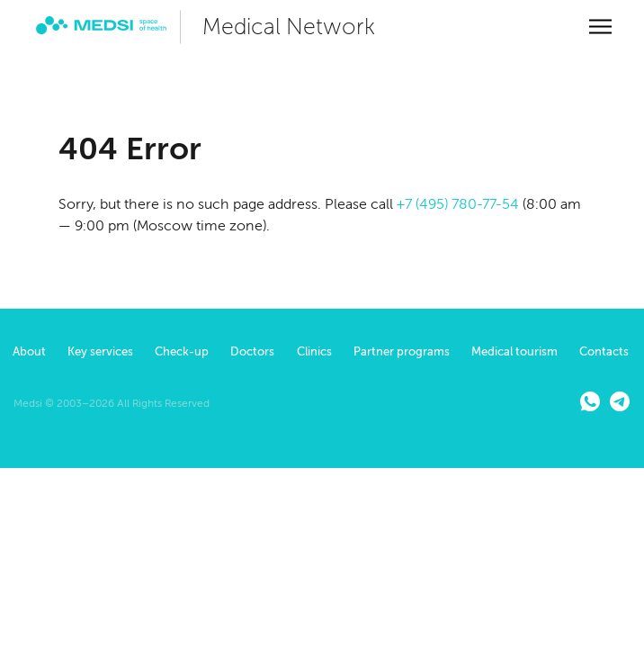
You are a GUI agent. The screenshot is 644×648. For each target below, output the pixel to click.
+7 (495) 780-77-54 (458, 204)
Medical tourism (514, 351)
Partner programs (402, 351)
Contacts (604, 351)
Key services (100, 351)
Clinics (314, 351)
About (29, 351)
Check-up (182, 351)
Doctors (252, 351)
